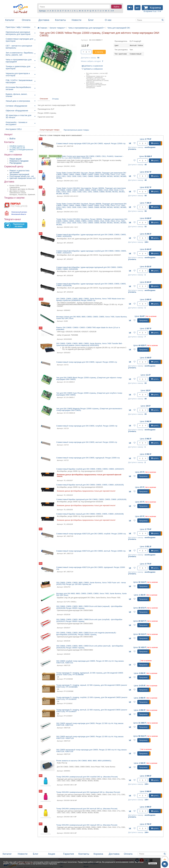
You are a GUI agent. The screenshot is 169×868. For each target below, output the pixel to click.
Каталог (10, 20)
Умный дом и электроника (18, 101)
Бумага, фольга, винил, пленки (17, 95)
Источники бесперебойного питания (18, 88)
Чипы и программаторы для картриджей (19, 61)
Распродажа (16, 163)
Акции (52, 854)
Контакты (60, 20)
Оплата (26, 20)
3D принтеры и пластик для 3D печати (18, 116)
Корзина (98, 854)
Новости (77, 20)
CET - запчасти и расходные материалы (19, 47)
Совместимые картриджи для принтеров (19, 40)
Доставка (44, 20)
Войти (12, 139)
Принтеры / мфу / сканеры (18, 27)
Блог (91, 20)
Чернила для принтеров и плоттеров (18, 74)
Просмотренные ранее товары (76, 130)
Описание (44, 99)
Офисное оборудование (17, 111)
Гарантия (69, 854)
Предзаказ (143, 320)
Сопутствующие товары (50, 130)
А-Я (112, 11)
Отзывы (55, 99)
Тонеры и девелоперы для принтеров (18, 67)
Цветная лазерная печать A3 (22, 178)
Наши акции (15, 159)
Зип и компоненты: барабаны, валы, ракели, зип (20, 54)
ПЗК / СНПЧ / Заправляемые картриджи (19, 81)
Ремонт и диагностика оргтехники (19, 172)
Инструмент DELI (14, 129)
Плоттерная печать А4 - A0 (22, 176)
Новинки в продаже (19, 161)
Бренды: (43, 11)
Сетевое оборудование (16, 106)
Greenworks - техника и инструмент (16, 123)
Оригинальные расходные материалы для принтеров (18, 33)
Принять (153, 863)
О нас (108, 20)
